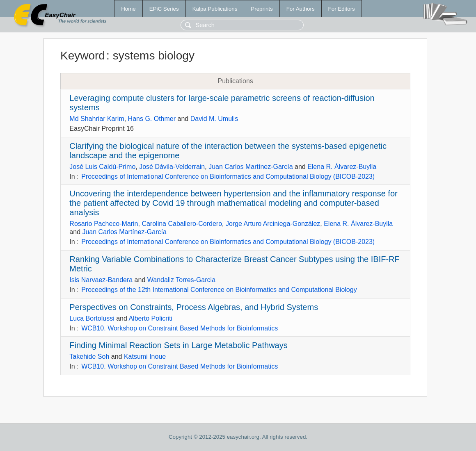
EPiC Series (164, 9)
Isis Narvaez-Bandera (101, 280)
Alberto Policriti (150, 318)
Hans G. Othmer (152, 119)
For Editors (342, 9)
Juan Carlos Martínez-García (251, 167)
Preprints (262, 9)
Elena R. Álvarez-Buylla (342, 167)
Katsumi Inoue (145, 356)
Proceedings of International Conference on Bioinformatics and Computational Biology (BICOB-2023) (228, 177)
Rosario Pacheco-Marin (104, 224)
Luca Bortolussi (92, 318)
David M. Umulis (214, 119)
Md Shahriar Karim (97, 119)
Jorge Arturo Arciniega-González (273, 224)
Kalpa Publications (215, 9)
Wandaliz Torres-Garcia (181, 280)
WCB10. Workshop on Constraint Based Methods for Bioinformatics (180, 328)
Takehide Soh (89, 356)
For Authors (301, 9)
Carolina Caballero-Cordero (182, 224)
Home (128, 9)
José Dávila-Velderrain (172, 167)
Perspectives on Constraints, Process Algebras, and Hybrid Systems (194, 307)
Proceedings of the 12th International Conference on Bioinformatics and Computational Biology (219, 290)
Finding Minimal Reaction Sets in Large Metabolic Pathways (178, 345)
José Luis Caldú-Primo (102, 167)
